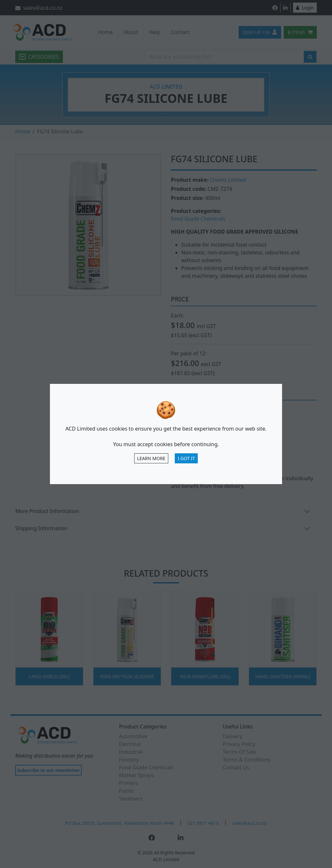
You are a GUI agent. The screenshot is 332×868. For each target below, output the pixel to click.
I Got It (186, 458)
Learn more (151, 458)
